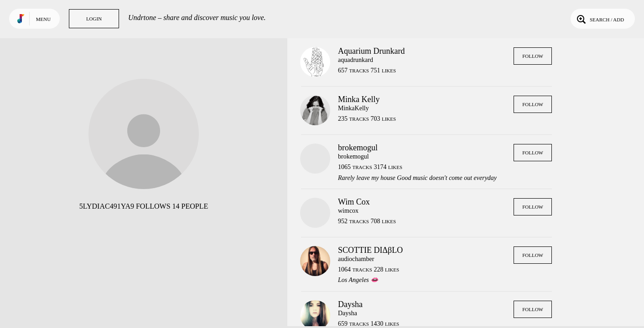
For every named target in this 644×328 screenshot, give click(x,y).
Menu (43, 19)
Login (94, 19)
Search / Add (600, 19)
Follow (533, 56)
